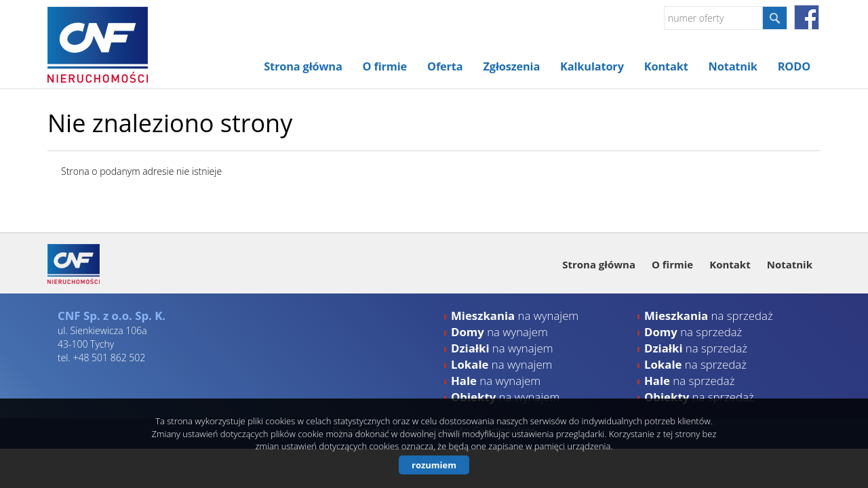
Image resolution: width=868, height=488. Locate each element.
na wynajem (515, 316)
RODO (794, 66)
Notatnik (733, 66)
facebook (807, 17)
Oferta (445, 66)
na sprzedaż (709, 316)
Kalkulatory (592, 66)
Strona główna (303, 66)
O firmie (385, 66)
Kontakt (666, 66)
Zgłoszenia (512, 66)
